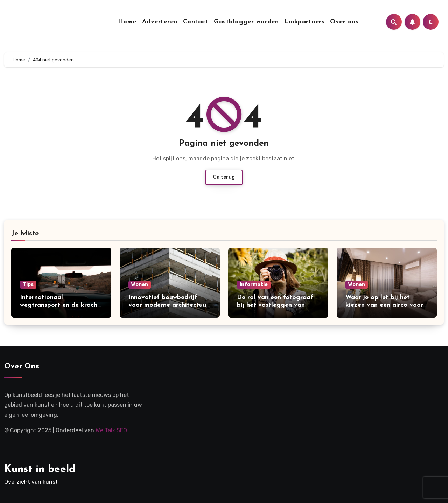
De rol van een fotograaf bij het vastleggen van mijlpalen (275, 305)
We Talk (105, 430)
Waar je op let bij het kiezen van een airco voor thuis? (384, 305)
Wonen (140, 285)
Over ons (344, 22)
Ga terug (224, 177)
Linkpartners (304, 22)
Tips (28, 285)
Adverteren (160, 22)
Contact (196, 22)
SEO (122, 430)
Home (127, 22)
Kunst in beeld (40, 470)
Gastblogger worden (246, 22)
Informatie (254, 285)
